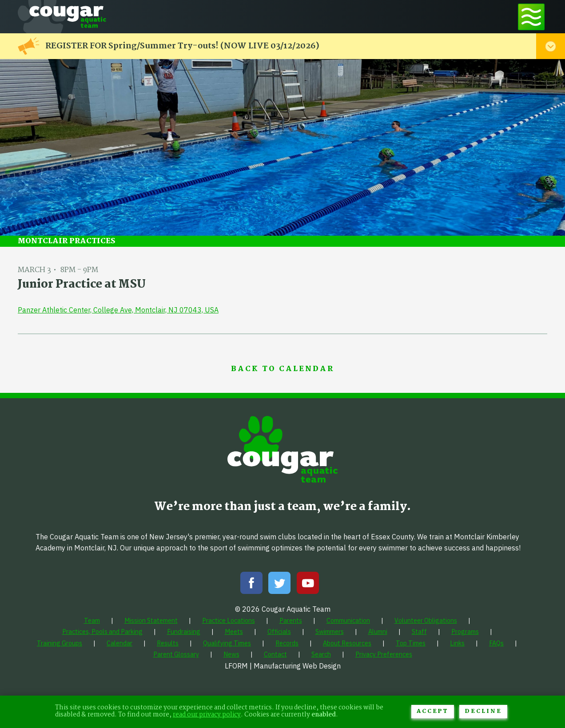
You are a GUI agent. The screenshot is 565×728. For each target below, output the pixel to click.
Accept (433, 711)
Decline (483, 711)
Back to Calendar (282, 369)
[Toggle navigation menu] (531, 17)
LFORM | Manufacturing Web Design (283, 666)
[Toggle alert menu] (551, 46)
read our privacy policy (207, 715)
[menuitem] (92, 620)
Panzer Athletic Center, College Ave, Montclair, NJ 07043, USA (118, 310)
